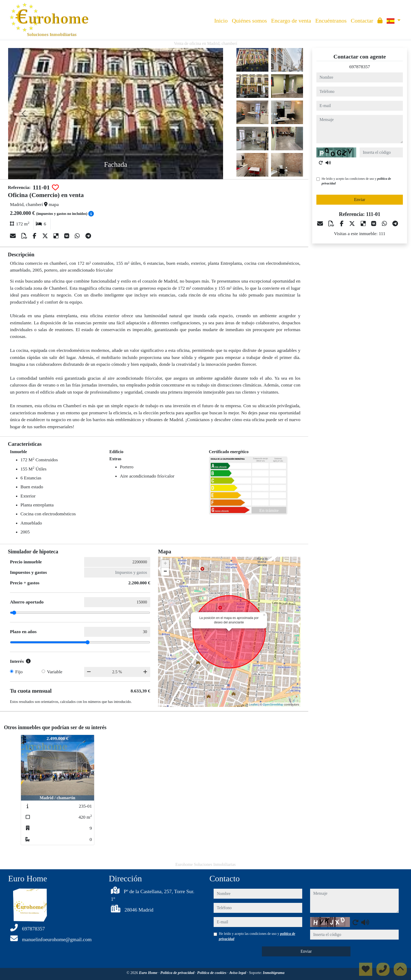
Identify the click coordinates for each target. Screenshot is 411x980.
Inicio (221, 21)
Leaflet (253, 704)
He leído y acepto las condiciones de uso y (356, 181)
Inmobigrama (274, 973)
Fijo (19, 672)
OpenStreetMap (273, 704)
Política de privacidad (178, 973)
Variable (55, 672)
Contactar (362, 21)
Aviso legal (238, 973)
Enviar (360, 200)
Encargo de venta (291, 21)
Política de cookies (212, 973)
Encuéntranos (331, 21)
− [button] (165, 572)
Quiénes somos (249, 21)
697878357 (359, 67)
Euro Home (149, 973)
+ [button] (165, 564)
